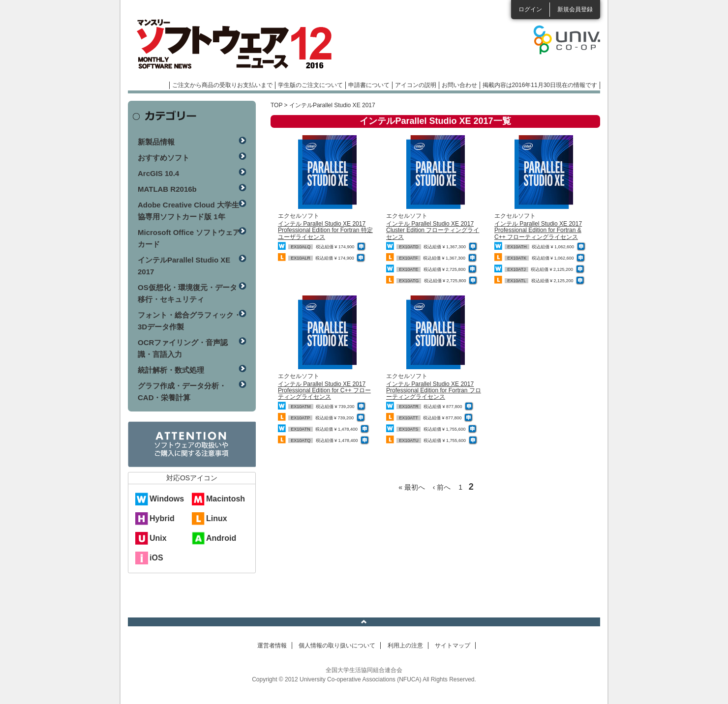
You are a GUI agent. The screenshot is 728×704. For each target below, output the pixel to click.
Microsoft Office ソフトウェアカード (189, 238)
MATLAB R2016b (167, 189)
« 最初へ (412, 487)
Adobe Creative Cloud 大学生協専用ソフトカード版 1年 (188, 211)
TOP (276, 105)
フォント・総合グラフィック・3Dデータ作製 (189, 321)
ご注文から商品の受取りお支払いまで (222, 85)
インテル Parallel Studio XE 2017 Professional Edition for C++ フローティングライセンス (324, 390)
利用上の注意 (405, 645)
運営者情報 (272, 645)
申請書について (369, 85)
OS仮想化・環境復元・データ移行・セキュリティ (187, 293)
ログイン (530, 9)
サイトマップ (453, 645)
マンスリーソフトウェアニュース (232, 44)
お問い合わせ (459, 85)
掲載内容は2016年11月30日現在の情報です (540, 85)
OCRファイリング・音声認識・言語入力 (183, 348)
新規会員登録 (575, 9)
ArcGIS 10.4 (158, 173)
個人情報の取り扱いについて (337, 645)
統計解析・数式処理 (171, 370)
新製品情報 (156, 142)
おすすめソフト (164, 158)
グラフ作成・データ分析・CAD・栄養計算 (182, 392)
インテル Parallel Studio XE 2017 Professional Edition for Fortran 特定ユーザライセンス (325, 230)
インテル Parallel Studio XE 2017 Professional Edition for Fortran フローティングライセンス (434, 390)
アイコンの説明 (416, 85)
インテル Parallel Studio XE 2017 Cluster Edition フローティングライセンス (433, 230)
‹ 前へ (442, 487)
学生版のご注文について (310, 85)
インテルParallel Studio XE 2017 (184, 266)
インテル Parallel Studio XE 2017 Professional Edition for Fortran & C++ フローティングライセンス (538, 230)
